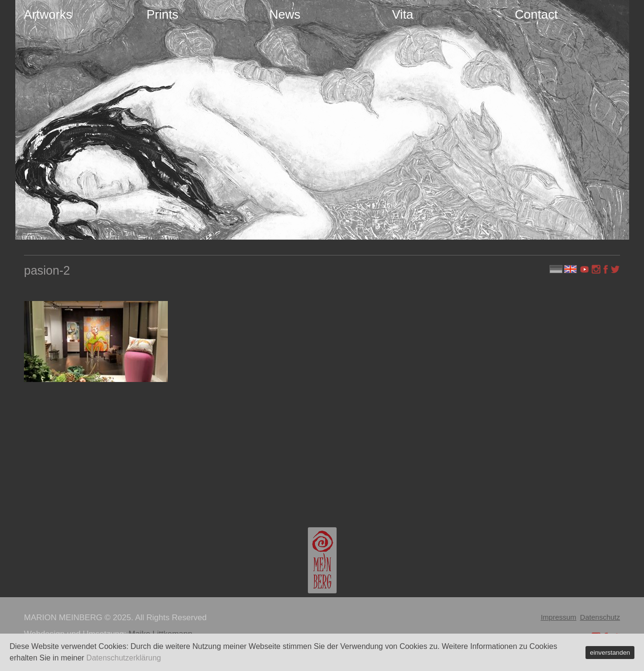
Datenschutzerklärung (124, 658)
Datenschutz (600, 617)
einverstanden (610, 653)
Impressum (559, 617)
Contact (537, 14)
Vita (403, 14)
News (285, 14)
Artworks (48, 14)
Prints (163, 14)
